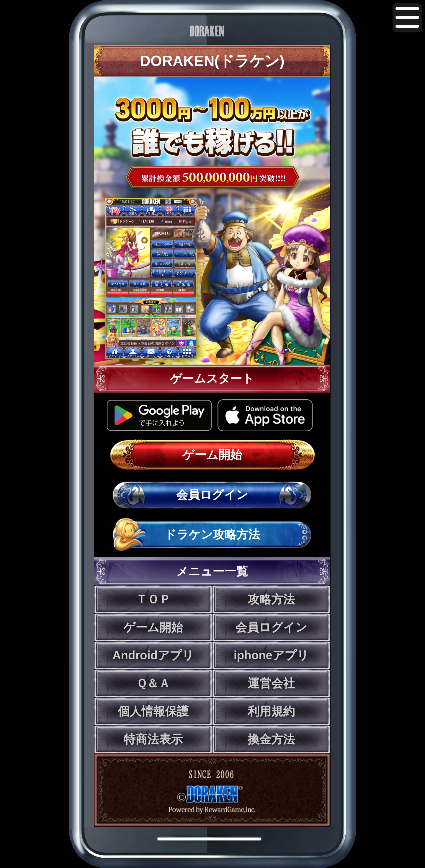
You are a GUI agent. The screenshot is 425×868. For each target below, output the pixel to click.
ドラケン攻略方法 (212, 534)
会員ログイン (212, 495)
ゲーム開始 (212, 455)
